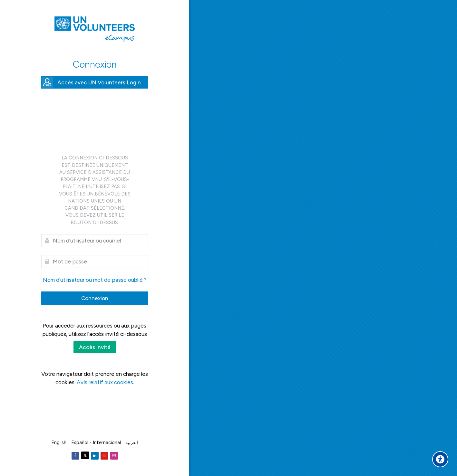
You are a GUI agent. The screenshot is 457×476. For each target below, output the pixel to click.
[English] (59, 443)
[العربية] (132, 443)
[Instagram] (114, 456)
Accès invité (95, 347)
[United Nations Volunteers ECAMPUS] (95, 29)
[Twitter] (85, 455)
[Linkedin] (95, 456)
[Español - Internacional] (96, 443)
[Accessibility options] (440, 459)
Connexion (95, 298)
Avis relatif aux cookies (105, 382)
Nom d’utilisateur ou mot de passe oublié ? (95, 280)
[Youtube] (104, 456)
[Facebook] (75, 456)
